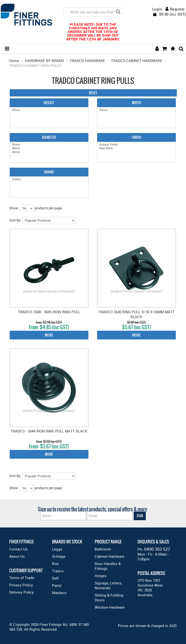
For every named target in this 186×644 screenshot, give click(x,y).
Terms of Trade (22, 578)
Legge (57, 549)
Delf (55, 578)
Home (14, 61)
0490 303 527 (157, 549)
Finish (136, 137)
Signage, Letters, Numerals (108, 585)
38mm (49, 148)
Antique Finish (136, 145)
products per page (48, 208)
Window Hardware (110, 607)
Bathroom (103, 549)
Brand (49, 172)
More (49, 335)
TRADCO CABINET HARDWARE (137, 61)
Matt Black (136, 148)
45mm (49, 152)
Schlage (59, 556)
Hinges (101, 576)
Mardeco (59, 593)
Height (49, 103)
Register (177, 9)
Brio (55, 564)
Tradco (49, 179)
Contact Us (18, 549)
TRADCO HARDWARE (87, 61)
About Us (17, 556)
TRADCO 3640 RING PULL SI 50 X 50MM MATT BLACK (136, 314)
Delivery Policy (22, 592)
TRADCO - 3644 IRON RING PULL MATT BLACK (49, 431)
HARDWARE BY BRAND (44, 61)
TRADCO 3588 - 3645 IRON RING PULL (49, 312)
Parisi (57, 585)
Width (136, 103)
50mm (49, 110)
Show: (14, 208)
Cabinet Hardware (109, 556)
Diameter (49, 137)
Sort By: (15, 220)
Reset (93, 93)
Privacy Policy (21, 585)
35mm (49, 145)
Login (157, 9)
